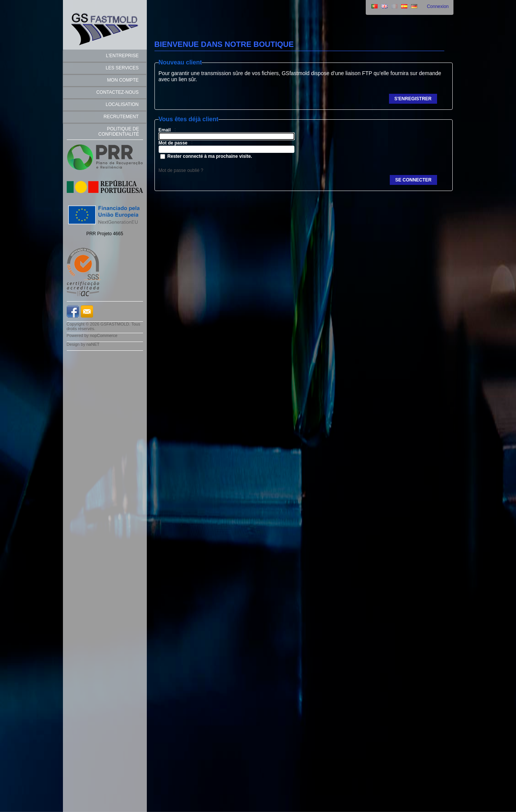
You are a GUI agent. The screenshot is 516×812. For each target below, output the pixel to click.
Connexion (438, 6)
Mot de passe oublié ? (181, 170)
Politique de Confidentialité (119, 132)
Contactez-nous (117, 92)
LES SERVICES (122, 68)
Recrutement (121, 117)
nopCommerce (104, 335)
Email (165, 130)
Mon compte (123, 80)
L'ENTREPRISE (122, 56)
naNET (93, 344)
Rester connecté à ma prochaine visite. (210, 156)
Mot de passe (173, 143)
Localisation (122, 104)
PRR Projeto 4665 (105, 234)
